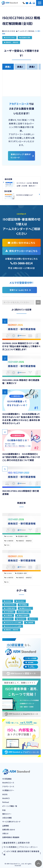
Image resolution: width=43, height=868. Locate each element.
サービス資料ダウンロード (11, 822)
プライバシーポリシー (28, 847)
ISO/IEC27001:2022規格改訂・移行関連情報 (21, 492)
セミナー (33, 619)
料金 (4, 810)
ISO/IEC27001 (10, 37)
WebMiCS (8, 619)
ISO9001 (8, 573)
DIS (7, 582)
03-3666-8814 (24, 3)
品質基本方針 (24, 843)
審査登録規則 (10, 843)
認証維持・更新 (26, 37)
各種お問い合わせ (27, 3)
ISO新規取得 (9, 612)
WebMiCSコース (8, 783)
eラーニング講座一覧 (10, 806)
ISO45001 (21, 619)
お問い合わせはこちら (23, 243)
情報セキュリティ (25, 608)
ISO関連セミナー (8, 790)
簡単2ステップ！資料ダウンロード (21, 156)
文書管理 (30, 622)
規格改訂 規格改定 (12, 42)
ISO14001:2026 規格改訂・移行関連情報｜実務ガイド (21, 382)
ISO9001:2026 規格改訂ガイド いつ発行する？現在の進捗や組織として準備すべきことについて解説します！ (21, 346)
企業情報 (6, 826)
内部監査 (23, 605)
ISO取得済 (9, 541)
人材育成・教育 (9, 608)
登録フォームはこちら (19, 290)
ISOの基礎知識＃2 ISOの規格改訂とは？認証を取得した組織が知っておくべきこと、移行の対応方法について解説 (21, 457)
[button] (40, 3)
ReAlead (6, 802)
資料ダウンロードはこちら (23, 251)
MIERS (5, 794)
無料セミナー (7, 814)
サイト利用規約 (10, 847)
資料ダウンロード (30, 3)
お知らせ (5, 833)
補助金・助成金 (22, 615)
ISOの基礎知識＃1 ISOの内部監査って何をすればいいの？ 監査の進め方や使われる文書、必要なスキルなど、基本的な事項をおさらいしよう (21, 418)
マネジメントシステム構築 (13, 622)
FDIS (7, 545)
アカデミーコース (8, 786)
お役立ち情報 (7, 818)
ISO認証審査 (7, 779)
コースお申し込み (34, 3)
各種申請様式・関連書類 (11, 837)
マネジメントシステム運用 (13, 626)
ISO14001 (9, 536)
